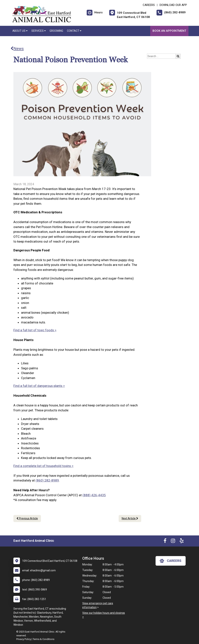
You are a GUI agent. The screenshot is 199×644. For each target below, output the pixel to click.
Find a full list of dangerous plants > (39, 386)
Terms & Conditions (44, 639)
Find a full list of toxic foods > (35, 330)
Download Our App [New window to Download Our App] (173, 5)
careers (171, 561)
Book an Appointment (169, 31)
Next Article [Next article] (130, 518)
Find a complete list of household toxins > (43, 466)
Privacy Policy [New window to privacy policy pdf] (24, 639)
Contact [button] (74, 31)
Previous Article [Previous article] (27, 518)
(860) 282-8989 (47, 480)
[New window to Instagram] (173, 542)
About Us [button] (20, 31)
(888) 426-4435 (94, 495)
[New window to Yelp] (182, 542)
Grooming (56, 31)
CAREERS (149, 5)
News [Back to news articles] (17, 49)
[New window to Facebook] (165, 542)
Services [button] (39, 31)
